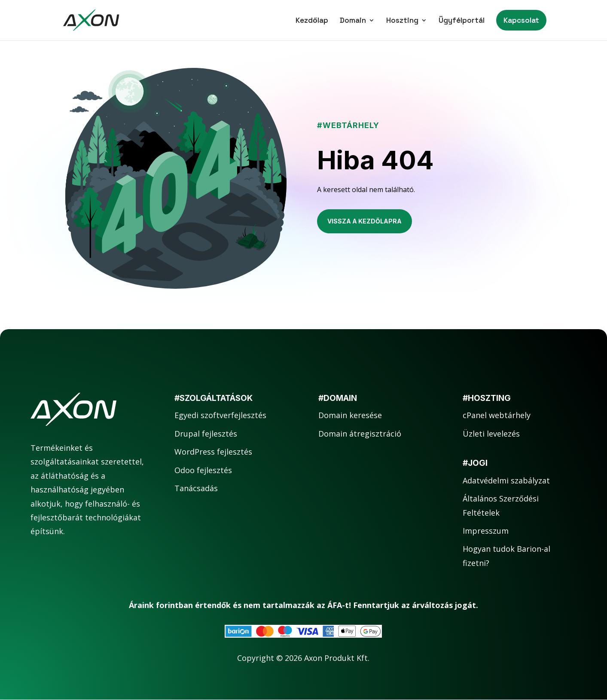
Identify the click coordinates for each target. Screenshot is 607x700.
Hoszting (402, 21)
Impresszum (486, 531)
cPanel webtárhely (497, 415)
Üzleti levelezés (491, 434)
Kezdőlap (312, 21)
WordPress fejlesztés (213, 452)
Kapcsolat (521, 20)
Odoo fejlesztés (203, 470)
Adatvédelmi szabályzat (506, 480)
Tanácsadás (196, 488)
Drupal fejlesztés (206, 434)
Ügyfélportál (462, 21)
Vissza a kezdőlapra (365, 221)
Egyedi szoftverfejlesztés (220, 415)
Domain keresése (350, 415)
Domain (353, 21)
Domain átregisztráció (360, 434)
